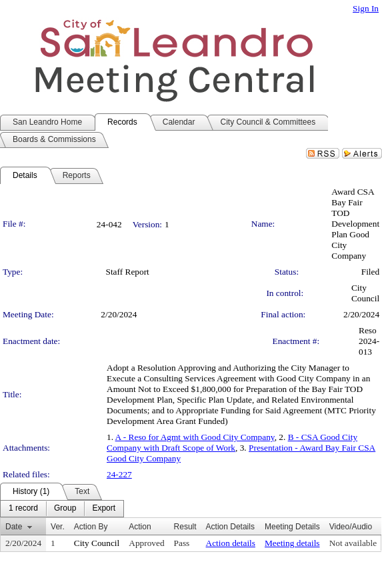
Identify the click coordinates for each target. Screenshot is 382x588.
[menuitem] (23, 509)
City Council (365, 293)
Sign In (366, 8)
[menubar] (62, 509)
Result (185, 527)
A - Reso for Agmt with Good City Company (195, 437)
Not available (353, 543)
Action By (91, 527)
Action (140, 527)
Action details (231, 543)
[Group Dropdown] (65, 509)
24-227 (119, 474)
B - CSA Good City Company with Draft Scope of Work (232, 442)
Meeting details (292, 543)
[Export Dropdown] (104, 509)
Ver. (58, 527)
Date (14, 527)
